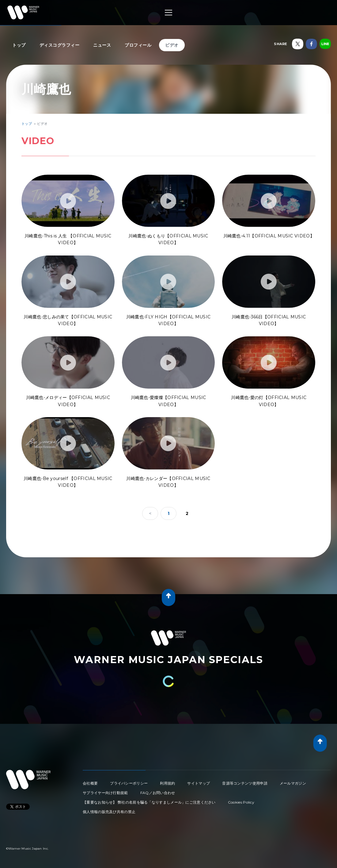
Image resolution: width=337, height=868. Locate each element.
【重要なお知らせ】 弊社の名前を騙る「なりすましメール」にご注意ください (149, 802)
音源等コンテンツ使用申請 (245, 783)
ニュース (102, 45)
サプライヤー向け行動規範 (105, 793)
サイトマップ (199, 783)
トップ (19, 45)
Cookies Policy (241, 802)
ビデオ (172, 45)
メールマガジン (293, 783)
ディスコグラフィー (60, 45)
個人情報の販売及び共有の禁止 (109, 812)
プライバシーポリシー (129, 783)
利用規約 (167, 783)
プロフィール (138, 45)
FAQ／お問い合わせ (158, 793)
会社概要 (90, 783)
